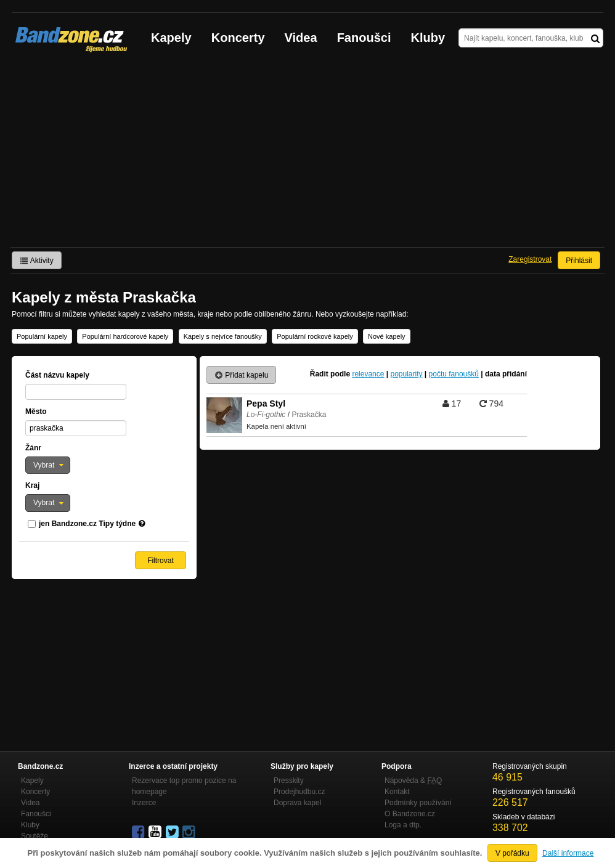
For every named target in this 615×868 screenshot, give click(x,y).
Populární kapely (42, 336)
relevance (368, 374)
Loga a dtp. (403, 825)
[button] (48, 465)
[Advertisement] (307, 155)
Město (36, 412)
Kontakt (397, 792)
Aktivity (37, 261)
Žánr (33, 448)
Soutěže (35, 836)
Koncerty (238, 38)
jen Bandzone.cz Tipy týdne (87, 524)
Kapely (171, 38)
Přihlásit (579, 261)
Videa (301, 38)
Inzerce (144, 803)
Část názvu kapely (57, 375)
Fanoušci (364, 38)
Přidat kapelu (241, 375)
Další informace (568, 853)
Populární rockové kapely (315, 336)
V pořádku (512, 853)
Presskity (289, 781)
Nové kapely (387, 336)
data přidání (506, 374)
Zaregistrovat (530, 259)
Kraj (32, 485)
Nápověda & (413, 781)
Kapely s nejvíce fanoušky (223, 336)
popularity (406, 374)
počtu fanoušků (454, 374)
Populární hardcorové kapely (125, 336)
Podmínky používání (418, 803)
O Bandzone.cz (410, 814)
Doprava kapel (297, 803)
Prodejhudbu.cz (299, 792)
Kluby (428, 38)
